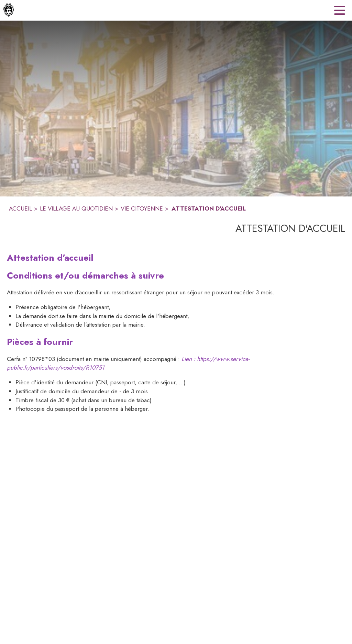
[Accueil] (9, 10)
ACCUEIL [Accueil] (20, 208)
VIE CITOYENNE (142, 208)
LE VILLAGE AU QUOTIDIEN (76, 208)
